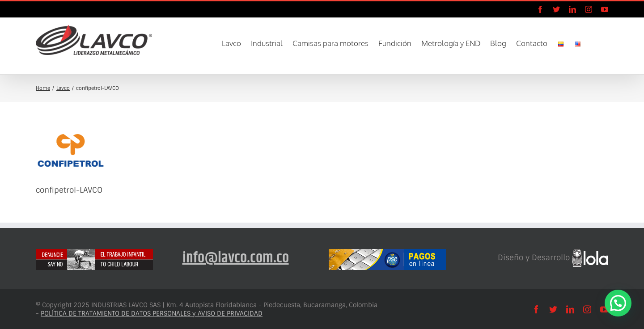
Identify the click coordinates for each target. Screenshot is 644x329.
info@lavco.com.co (236, 258)
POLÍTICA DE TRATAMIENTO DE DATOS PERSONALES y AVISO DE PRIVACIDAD (152, 313)
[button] (595, 42)
